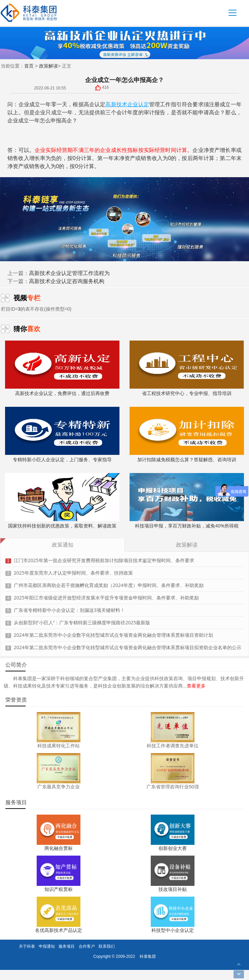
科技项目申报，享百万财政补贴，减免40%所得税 (187, 501)
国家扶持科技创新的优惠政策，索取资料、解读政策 (62, 501)
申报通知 (47, 946)
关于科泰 (27, 946)
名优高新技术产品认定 (59, 930)
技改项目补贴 (173, 889)
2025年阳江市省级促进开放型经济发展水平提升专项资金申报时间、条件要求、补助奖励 (106, 595)
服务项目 (67, 946)
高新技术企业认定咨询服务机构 (67, 281)
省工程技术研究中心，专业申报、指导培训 (187, 368)
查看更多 (196, 686)
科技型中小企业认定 (173, 930)
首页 (29, 66)
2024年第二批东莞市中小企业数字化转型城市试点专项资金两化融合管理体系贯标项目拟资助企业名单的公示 (128, 645)
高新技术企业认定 (127, 104)
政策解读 (48, 66)
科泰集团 (148, 956)
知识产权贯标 (59, 889)
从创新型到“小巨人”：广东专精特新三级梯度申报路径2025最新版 (82, 620)
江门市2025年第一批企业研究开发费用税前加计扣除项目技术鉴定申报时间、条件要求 (104, 558)
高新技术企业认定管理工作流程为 (69, 273)
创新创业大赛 (173, 848)
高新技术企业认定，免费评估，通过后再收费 (62, 368)
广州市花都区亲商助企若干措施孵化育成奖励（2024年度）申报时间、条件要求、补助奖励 (109, 583)
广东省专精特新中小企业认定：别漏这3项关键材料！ (69, 608)
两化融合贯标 (59, 848)
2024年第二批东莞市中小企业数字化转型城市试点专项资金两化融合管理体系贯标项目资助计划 (113, 633)
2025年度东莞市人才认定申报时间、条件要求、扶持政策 (73, 570)
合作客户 (87, 946)
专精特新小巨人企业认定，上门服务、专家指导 (62, 435)
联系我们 (107, 946)
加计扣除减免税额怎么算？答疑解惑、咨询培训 (187, 435)
